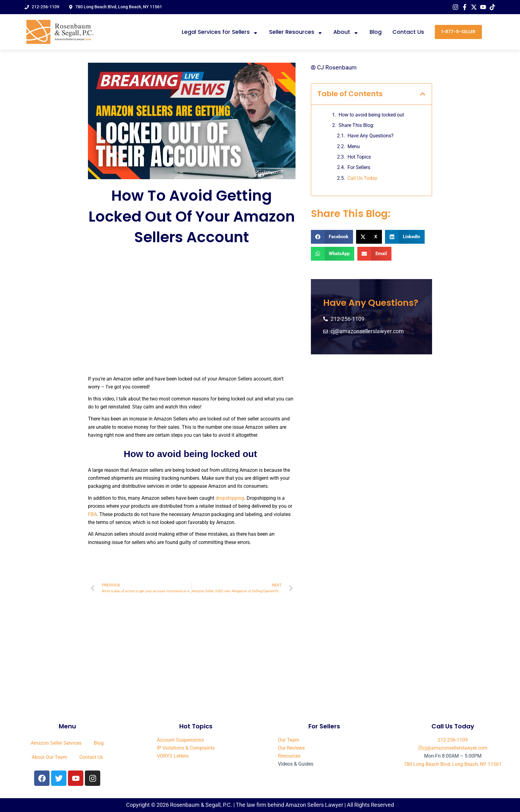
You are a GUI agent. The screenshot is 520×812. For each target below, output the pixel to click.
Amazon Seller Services (56, 743)
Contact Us (408, 32)
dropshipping (230, 498)
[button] (423, 94)
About (346, 32)
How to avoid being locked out (372, 115)
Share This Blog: (356, 125)
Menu (354, 146)
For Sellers (359, 168)
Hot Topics (359, 157)
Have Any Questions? (371, 136)
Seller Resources (296, 32)
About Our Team (49, 757)
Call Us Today (362, 178)
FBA (92, 514)
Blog (376, 32)
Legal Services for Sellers (220, 32)
